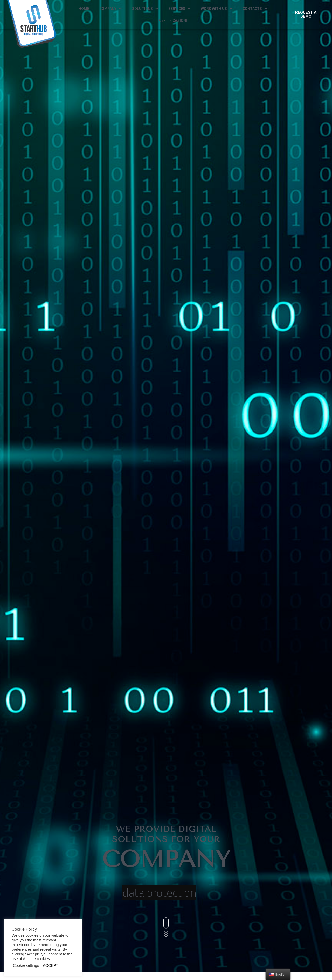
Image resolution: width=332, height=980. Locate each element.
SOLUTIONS (145, 9)
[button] (306, 15)
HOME (84, 9)
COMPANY (110, 9)
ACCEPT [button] (50, 965)
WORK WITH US (216, 9)
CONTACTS (255, 9)
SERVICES (179, 9)
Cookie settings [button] (26, 965)
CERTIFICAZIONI (173, 20)
